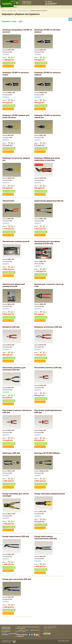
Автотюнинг (26, 7)
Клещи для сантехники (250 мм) (17, 579)
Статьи (20, 7)
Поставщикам (35, 7)
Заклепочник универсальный (16, 241)
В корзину (9, 63)
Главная (14, 7)
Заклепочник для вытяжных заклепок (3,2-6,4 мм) (47, 242)
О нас (53, 7)
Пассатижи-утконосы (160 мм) (48, 368)
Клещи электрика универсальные (50, 494)
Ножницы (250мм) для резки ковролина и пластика (47, 159)
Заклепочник (8, 201)
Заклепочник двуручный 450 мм (49, 201)
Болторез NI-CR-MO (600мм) (47, 453)
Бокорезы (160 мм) (11, 327)
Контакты (59, 7)
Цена (20, 21)
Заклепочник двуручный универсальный (14, 285)
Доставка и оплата (45, 7)
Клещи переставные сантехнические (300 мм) (46, 537)
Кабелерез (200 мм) (11, 453)
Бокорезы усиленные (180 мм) (48, 327)
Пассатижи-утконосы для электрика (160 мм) (14, 369)
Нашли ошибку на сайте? (64, 641)
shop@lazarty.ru (51, 4)
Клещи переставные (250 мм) (16, 536)
